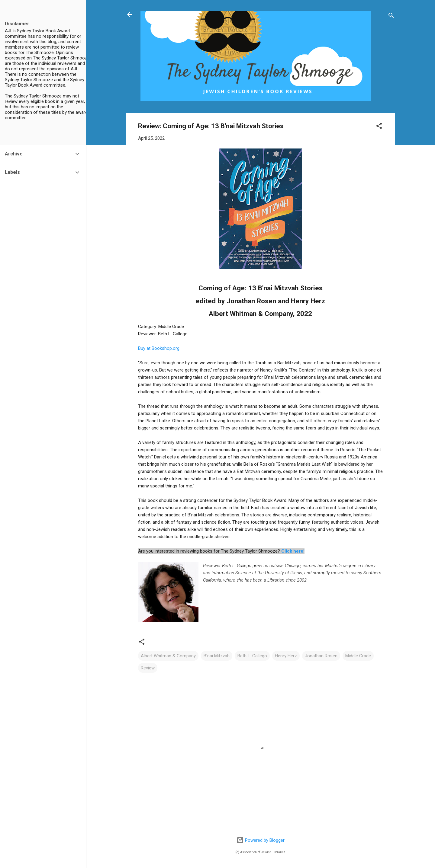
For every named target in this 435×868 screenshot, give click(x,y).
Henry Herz (286, 656)
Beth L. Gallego (252, 656)
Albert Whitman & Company (168, 656)
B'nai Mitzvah (217, 656)
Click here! (293, 551)
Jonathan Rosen (321, 656)
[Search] (391, 16)
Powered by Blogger (261, 840)
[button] (379, 127)
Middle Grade (358, 656)
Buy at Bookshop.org (159, 348)
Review (148, 668)
